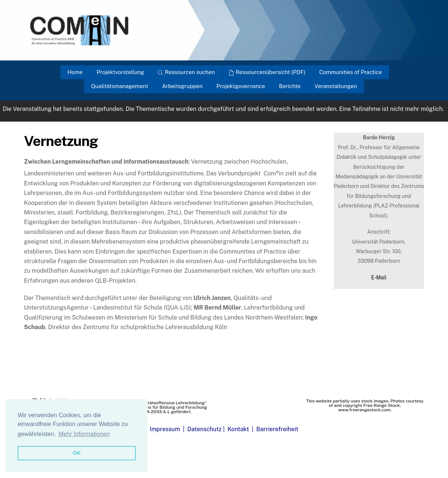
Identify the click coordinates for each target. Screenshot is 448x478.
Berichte (290, 86)
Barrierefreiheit (277, 429)
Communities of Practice (351, 72)
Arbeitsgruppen (182, 86)
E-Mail (379, 278)
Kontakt (238, 429)
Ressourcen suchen (186, 72)
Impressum (165, 429)
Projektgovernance (241, 86)
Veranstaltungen (336, 86)
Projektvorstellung (120, 72)
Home (75, 72)
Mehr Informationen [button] (84, 434)
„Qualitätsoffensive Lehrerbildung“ (171, 403)
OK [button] (77, 453)
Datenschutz (204, 429)
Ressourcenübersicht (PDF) (267, 72)
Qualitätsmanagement (120, 86)
